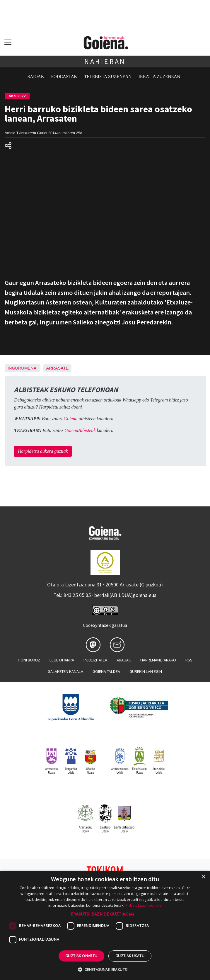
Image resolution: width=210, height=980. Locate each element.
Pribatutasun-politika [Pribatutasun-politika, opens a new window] (144, 905)
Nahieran (105, 61)
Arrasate (58, 368)
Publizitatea (95, 660)
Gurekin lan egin (146, 671)
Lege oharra (62, 660)
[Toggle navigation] (8, 42)
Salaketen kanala (66, 671)
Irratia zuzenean (159, 76)
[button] (105, 914)
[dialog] (105, 925)
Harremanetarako (158, 660)
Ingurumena (22, 368)
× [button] (203, 877)
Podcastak (64, 76)
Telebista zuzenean (108, 76)
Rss (189, 660)
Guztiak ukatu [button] (130, 956)
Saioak (36, 76)
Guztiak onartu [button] (81, 956)
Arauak (124, 660)
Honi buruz (29, 660)
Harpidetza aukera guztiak (43, 451)
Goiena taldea (106, 671)
